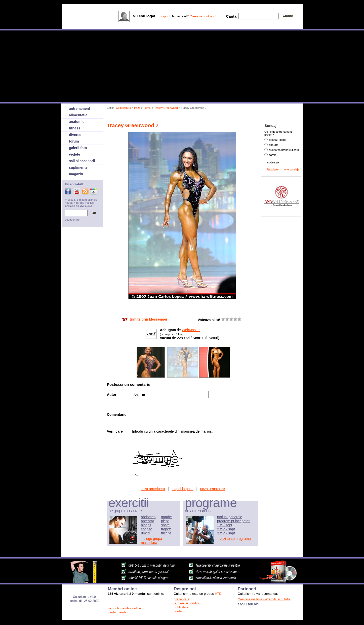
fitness (75, 128)
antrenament (79, 109)
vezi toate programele (237, 539)
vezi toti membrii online (125, 608)
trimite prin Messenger (149, 319)
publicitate (181, 607)
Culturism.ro (123, 108)
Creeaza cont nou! (203, 16)
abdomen (148, 517)
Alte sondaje (292, 169)
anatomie (77, 122)
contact (179, 611)
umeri (145, 533)
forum (74, 141)
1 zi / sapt (225, 525)
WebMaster (191, 330)
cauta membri (118, 612)
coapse (147, 529)
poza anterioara (153, 489)
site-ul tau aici (249, 604)
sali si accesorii (82, 161)
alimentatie (78, 115)
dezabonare (72, 220)
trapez (166, 529)
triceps (166, 533)
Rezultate (273, 169)
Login (164, 16)
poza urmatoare (213, 489)
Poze (137, 108)
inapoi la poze (182, 489)
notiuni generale (230, 517)
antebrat (147, 521)
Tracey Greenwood (166, 108)
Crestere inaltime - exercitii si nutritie (264, 599)
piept (165, 521)
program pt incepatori (234, 521)
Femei (148, 108)
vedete (74, 154)
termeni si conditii (186, 603)
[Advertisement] (199, 117)
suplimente (78, 167)
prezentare (182, 599)
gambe (166, 517)
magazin (76, 174)
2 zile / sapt (226, 529)
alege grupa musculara (151, 541)
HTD (218, 594)
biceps (146, 525)
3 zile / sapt (226, 533)
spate (165, 525)
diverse (75, 135)
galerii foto (78, 148)
